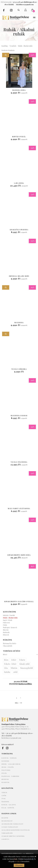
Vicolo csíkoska (19, 369)
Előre (18, 703)
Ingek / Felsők (8, 620)
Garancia (5, 839)
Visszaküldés (7, 833)
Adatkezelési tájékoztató (12, 824)
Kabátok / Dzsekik (9, 615)
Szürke (7, 672)
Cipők (4, 795)
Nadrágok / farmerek (10, 628)
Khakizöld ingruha (19, 230)
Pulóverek (6, 623)
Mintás (14, 668)
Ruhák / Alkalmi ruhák (25, 46)
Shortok (6, 630)
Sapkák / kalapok (9, 805)
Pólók (5, 625)
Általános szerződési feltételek (16, 830)
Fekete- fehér (10, 664)
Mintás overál (19, 137)
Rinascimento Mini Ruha (19, 555)
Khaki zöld (25, 664)
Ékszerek (5, 802)
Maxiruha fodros (19, 416)
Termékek (13, 46)
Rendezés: (5, 50)
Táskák (4, 792)
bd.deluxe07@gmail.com (11, 738)
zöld (15, 672)
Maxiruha (19, 323)
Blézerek (6, 635)
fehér (14, 660)
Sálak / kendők (8, 808)
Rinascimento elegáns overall (19, 601)
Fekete (22, 660)
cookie (18, 861)
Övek (4, 799)
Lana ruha (19, 183)
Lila (6, 668)
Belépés (5, 818)
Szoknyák (6, 632)
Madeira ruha (19, 90)
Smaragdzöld (27, 668)
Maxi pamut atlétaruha (19, 508)
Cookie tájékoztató (10, 827)
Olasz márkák (8, 646)
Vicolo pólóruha (19, 462)
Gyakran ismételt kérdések (13, 836)
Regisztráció (7, 821)
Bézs (6, 660)
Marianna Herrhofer (10, 643)
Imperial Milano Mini (19, 276)
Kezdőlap (5, 46)
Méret (5, 655)
